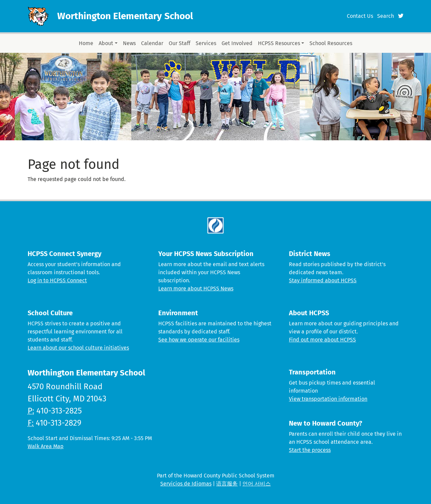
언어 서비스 (257, 484)
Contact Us (360, 16)
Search (386, 16)
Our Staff (179, 43)
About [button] (106, 43)
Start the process (310, 450)
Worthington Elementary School (125, 16)
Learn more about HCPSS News (196, 289)
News (129, 43)
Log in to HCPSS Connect (57, 280)
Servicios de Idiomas (186, 484)
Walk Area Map (46, 446)
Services (206, 43)
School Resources (331, 43)
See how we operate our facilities (199, 340)
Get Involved (237, 43)
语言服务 (227, 484)
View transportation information (328, 399)
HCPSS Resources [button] (279, 43)
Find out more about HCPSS (322, 340)
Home (86, 43)
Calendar (152, 43)
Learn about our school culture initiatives (78, 348)
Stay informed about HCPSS (323, 280)
